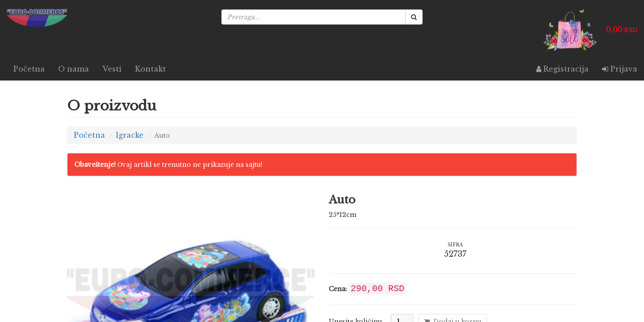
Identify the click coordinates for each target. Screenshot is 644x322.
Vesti (112, 69)
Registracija (562, 69)
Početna (29, 69)
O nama (74, 69)
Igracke (130, 135)
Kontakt (150, 69)
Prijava (620, 69)
